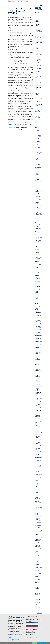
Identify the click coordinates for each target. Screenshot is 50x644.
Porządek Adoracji (37, 48)
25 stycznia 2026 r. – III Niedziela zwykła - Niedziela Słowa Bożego (38, 167)
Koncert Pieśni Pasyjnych (38, 122)
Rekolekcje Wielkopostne (38, 131)
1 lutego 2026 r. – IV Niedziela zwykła (38, 160)
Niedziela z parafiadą (37, 282)
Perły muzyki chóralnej (38, 303)
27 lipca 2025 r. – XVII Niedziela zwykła (38, 467)
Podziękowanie (38, 196)
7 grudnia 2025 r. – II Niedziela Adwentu (38, 266)
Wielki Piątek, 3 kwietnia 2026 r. (38, 37)
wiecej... (39, 612)
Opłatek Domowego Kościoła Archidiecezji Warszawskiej (38, 225)
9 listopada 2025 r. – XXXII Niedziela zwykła (38, 328)
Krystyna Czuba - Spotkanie (38, 316)
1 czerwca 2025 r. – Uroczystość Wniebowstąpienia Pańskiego (39, 540)
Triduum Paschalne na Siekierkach (38, 82)
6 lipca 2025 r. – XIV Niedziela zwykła (38, 491)
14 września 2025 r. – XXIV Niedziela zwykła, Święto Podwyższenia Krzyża (38, 392)
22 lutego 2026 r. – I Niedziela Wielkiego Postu (38, 137)
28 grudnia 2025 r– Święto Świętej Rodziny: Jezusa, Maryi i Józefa (38, 240)
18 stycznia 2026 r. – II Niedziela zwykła (38, 179)
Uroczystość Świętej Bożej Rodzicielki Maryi (38, 213)
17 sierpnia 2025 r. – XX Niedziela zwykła (38, 444)
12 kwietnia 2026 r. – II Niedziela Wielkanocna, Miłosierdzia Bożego (38, 22)
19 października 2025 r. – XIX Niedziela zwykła (38, 346)
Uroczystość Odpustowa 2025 (38, 595)
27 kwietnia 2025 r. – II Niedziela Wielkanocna (38, 588)
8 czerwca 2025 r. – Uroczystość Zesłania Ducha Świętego (38, 532)
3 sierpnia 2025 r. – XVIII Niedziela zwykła (38, 456)
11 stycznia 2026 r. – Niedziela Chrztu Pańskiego (38, 191)
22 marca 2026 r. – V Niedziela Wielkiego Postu (38, 61)
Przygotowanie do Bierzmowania (38, 67)
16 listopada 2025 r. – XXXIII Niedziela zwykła (38, 322)
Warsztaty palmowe (37, 94)
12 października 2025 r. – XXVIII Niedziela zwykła (38, 352)
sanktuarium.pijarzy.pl (17, 634)
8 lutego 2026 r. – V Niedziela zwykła (38, 154)
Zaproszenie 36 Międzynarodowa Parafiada (39, 507)
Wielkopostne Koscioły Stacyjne (38, 89)
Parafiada (11, 641)
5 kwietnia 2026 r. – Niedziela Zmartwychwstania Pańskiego (39, 31)
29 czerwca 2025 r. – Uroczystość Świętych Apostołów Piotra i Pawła (38, 499)
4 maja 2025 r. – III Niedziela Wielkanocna (38, 581)
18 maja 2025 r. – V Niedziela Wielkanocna (38, 569)
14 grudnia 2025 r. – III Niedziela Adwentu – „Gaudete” (38, 259)
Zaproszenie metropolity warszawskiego (38, 547)
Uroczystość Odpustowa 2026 (38, 14)
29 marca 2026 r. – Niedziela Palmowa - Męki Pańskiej (38, 54)
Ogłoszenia (37, 599)
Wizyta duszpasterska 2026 (38, 233)
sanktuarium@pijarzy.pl (18, 633)
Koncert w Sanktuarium (38, 253)
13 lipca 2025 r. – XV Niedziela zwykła (38, 485)
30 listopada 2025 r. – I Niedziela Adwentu (38, 292)
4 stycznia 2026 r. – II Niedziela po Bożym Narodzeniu (38, 202)
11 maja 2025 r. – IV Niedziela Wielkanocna (38, 575)
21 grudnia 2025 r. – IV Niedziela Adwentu (38, 248)
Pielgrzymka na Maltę (38, 77)
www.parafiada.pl (21, 126)
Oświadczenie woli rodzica (38, 411)
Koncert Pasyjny (38, 98)
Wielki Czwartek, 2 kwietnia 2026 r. (38, 42)
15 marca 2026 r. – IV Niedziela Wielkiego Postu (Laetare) (38, 103)
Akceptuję (35, 643)
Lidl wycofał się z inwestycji (38, 526)
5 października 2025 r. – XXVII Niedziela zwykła (38, 358)
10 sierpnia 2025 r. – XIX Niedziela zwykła (38, 450)
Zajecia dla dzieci (37, 72)
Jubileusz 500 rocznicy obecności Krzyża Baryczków (38, 424)
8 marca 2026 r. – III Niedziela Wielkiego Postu (38, 110)
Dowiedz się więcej (42, 643)
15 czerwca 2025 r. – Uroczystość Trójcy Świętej (38, 520)
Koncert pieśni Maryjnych (38, 271)
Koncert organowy (37, 364)
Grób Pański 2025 (38, 603)
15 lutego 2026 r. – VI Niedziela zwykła (38, 143)
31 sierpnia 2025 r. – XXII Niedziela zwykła (38, 406)
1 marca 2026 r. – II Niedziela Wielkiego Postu (38, 116)
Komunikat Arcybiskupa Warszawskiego (38, 473)
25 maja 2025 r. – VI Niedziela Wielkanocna (38, 563)
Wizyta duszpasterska (38, 185)
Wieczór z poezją (37, 298)
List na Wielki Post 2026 (38, 148)
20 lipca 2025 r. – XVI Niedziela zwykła (38, 479)
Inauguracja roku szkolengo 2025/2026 (38, 417)
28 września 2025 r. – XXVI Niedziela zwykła (38, 369)
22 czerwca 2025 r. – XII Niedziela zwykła (38, 513)
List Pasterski (38, 286)
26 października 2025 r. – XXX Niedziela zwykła (38, 340)
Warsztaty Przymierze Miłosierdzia (37, 277)
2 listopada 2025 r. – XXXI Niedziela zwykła (38, 334)
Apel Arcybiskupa (38, 126)
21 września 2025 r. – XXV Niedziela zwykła (38, 375)
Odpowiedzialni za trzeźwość (38, 461)
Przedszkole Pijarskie (14, 639)
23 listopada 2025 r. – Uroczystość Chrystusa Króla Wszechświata (38, 309)
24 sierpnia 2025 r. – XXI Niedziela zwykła (38, 438)
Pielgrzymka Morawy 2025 (38, 381)
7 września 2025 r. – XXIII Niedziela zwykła (38, 400)
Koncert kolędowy (37, 174)
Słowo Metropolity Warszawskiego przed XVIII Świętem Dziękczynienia (38, 555)
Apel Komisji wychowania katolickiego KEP (38, 431)
